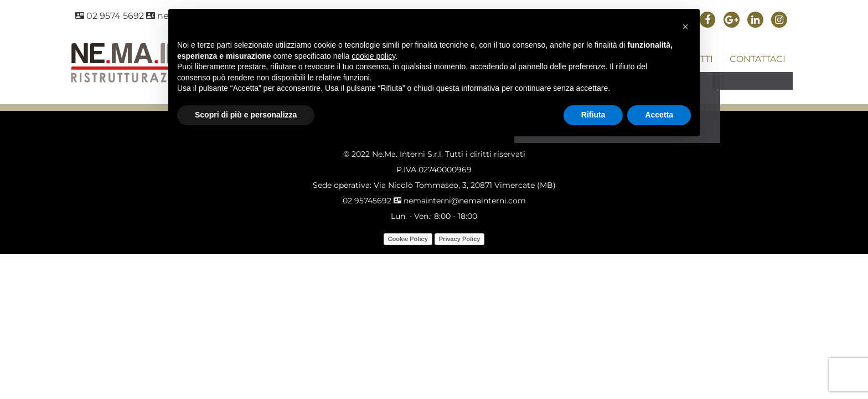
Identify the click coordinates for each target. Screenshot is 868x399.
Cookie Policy (408, 239)
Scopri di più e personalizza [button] (246, 115)
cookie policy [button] (373, 56)
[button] (685, 27)
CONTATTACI (758, 59)
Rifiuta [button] (593, 115)
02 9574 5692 (110, 16)
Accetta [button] (659, 115)
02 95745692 (367, 201)
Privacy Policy (460, 239)
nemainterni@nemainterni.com (460, 201)
